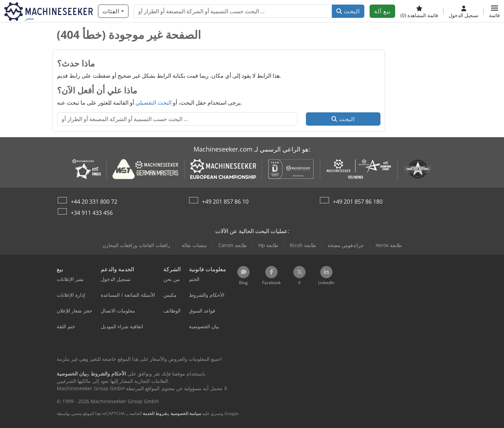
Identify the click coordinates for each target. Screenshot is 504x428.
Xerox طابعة (389, 245)
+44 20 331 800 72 (94, 202)
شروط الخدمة (155, 413)
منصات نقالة (194, 245)
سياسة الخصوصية (186, 413)
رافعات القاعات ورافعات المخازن (136, 245)
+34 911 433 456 (92, 213)
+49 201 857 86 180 (358, 202)
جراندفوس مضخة (346, 245)
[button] (494, 11)
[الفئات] (113, 11)
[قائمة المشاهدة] (419, 11)
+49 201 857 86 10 (225, 202)
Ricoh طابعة (303, 245)
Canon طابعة (233, 245)
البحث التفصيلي (153, 103)
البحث (348, 11)
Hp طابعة (268, 245)
